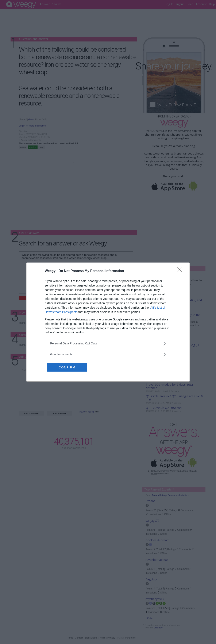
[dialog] (108, 322)
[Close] (181, 271)
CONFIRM (67, 367)
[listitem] (108, 343)
